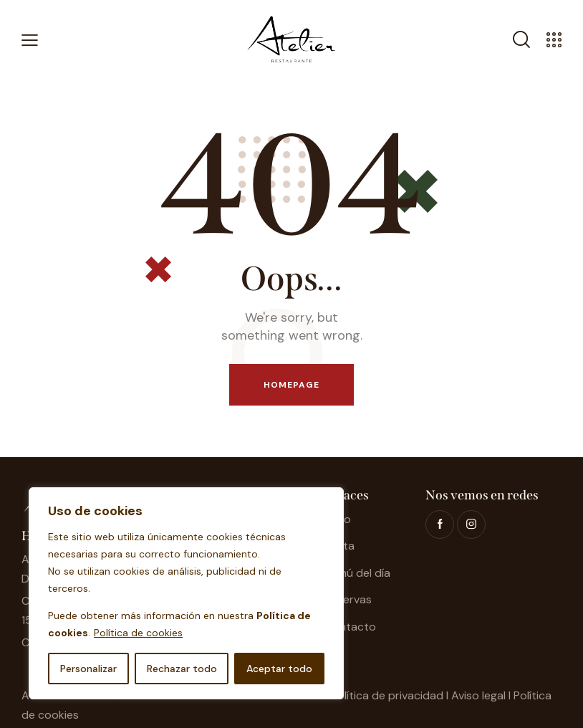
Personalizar (88, 669)
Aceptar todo (279, 669)
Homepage (292, 385)
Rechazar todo (182, 669)
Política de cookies (138, 633)
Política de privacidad (387, 695)
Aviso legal (478, 695)
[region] (186, 593)
